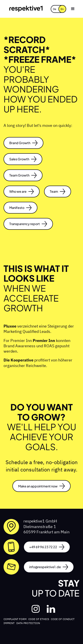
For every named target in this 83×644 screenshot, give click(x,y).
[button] (73, 9)
